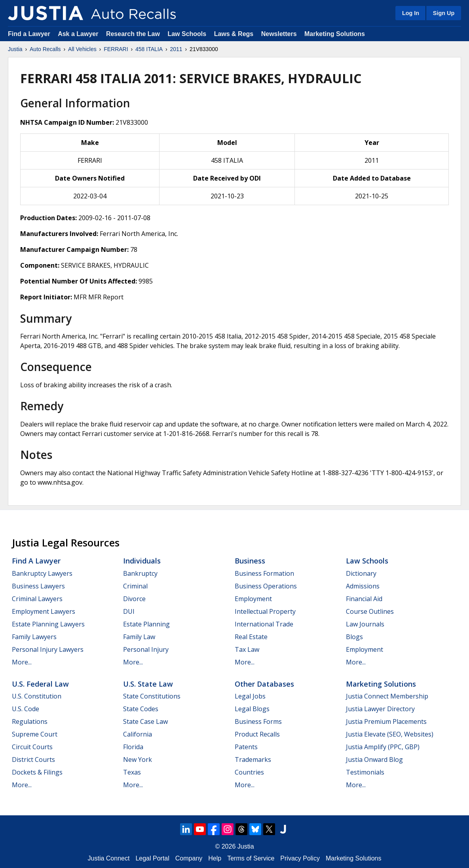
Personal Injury (146, 649)
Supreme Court (35, 734)
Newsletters (279, 34)
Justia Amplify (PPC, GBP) (383, 747)
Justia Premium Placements (386, 721)
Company (189, 858)
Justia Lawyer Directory (380, 709)
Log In (411, 13)
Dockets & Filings (37, 772)
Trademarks (253, 759)
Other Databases (264, 684)
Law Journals (365, 624)
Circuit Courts (32, 747)
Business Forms (258, 721)
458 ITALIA (149, 49)
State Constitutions (152, 696)
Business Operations (266, 586)
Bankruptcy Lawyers (42, 573)
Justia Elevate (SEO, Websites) (390, 734)
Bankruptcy (140, 573)
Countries (249, 772)
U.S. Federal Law (40, 684)
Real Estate (251, 637)
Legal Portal (152, 858)
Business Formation (264, 573)
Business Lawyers (38, 586)
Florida (133, 747)
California (138, 734)
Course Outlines (370, 611)
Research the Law (133, 34)
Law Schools (187, 34)
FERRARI (116, 49)
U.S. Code (26, 709)
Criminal (135, 586)
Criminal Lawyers (37, 599)
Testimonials (365, 772)
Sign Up (444, 13)
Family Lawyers (34, 637)
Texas (132, 772)
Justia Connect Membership (387, 696)
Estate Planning (146, 624)
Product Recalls (257, 734)
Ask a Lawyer (79, 34)
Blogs (354, 637)
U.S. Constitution (37, 696)
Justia (15, 49)
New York (138, 759)
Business (250, 561)
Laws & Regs (234, 34)
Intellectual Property (265, 611)
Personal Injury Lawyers (48, 649)
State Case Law (145, 721)
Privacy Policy (300, 858)
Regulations (30, 721)
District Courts (33, 759)
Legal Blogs (252, 709)
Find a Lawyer (29, 34)
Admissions (363, 586)
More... (22, 662)
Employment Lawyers (44, 611)
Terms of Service (251, 858)
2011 (176, 49)
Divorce (134, 599)
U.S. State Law (148, 684)
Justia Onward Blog (374, 759)
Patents (246, 747)
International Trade (264, 624)
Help (215, 858)
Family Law (139, 637)
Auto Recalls (45, 49)
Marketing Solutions (335, 34)
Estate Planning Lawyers (48, 624)
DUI (129, 611)
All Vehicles (82, 49)
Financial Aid (364, 599)
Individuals (142, 561)
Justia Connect (109, 858)
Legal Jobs (250, 696)
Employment (253, 599)
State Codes (141, 709)
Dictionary (361, 573)
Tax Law (247, 649)
